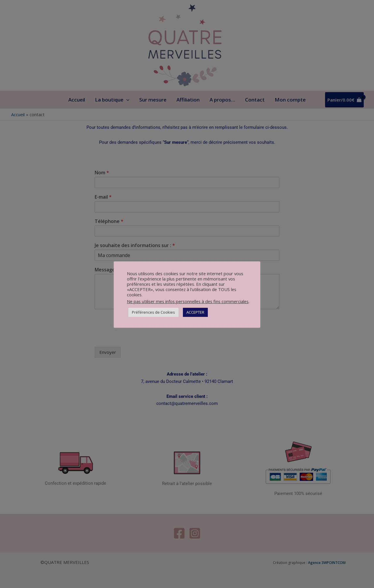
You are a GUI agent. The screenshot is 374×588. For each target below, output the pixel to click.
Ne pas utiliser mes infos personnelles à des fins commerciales (188, 301)
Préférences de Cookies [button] (153, 312)
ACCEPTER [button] (195, 312)
